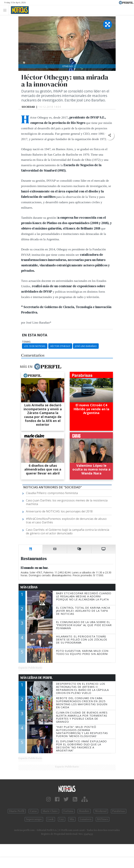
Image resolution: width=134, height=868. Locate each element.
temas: (26, 342)
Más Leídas (29, 587)
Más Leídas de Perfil (36, 678)
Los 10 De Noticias (35, 346)
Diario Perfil (17, 811)
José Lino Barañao (86, 346)
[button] (110, 135)
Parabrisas (119, 811)
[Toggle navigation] (6, 10)
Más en (41, 367)
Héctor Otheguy (60, 346)
